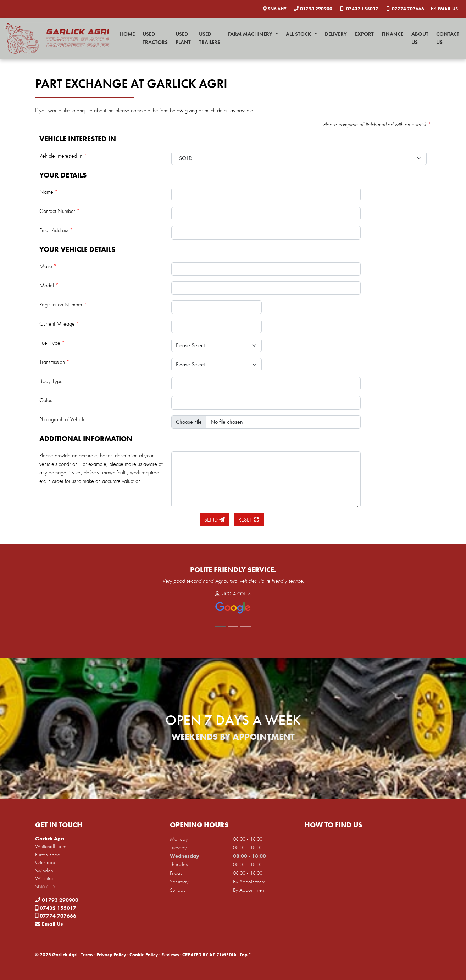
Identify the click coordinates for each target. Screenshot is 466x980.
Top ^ (245, 955)
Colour (47, 400)
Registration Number (63, 305)
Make (48, 266)
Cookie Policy (144, 955)
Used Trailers (210, 38)
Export (364, 34)
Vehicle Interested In (63, 156)
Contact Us (448, 38)
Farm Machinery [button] (251, 34)
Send (215, 520)
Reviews (170, 955)
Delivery (336, 34)
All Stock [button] (299, 34)
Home (127, 34)
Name (49, 192)
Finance (392, 34)
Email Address (56, 230)
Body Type (51, 381)
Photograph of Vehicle (63, 419)
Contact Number (60, 211)
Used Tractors (155, 38)
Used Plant (183, 38)
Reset (249, 520)
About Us (420, 38)
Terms (87, 955)
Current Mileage (59, 324)
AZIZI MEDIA (223, 955)
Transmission (54, 362)
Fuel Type (52, 343)
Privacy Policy (111, 955)
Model (49, 285)
